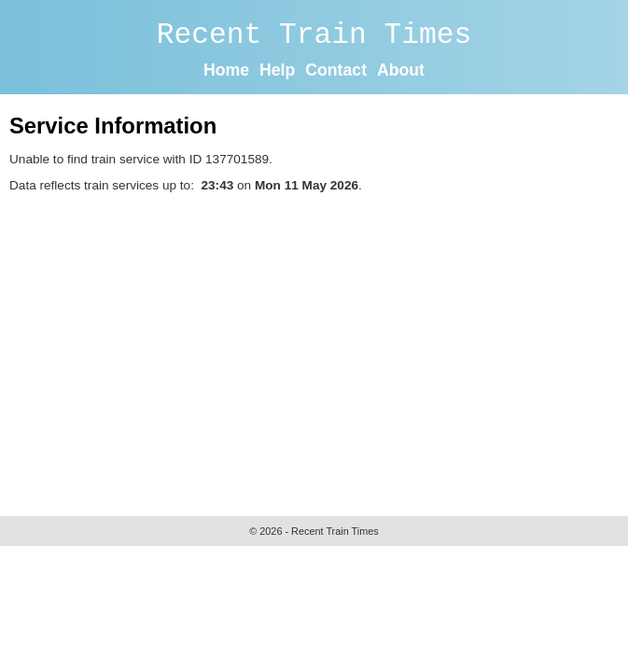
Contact (336, 70)
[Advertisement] (319, 350)
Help (277, 70)
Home (226, 70)
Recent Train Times (314, 35)
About (401, 70)
